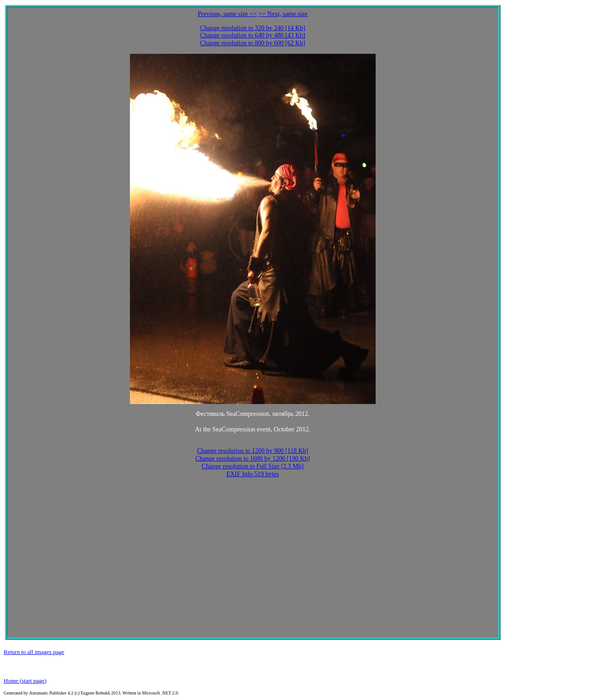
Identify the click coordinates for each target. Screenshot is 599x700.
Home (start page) (25, 681)
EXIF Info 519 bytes (253, 474)
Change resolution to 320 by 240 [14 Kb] (253, 28)
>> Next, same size (283, 14)
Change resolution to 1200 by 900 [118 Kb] (253, 451)
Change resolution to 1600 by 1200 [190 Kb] (253, 459)
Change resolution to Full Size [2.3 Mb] (253, 466)
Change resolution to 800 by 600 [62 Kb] (253, 43)
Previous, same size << (227, 14)
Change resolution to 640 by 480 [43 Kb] (253, 35)
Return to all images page (34, 652)
